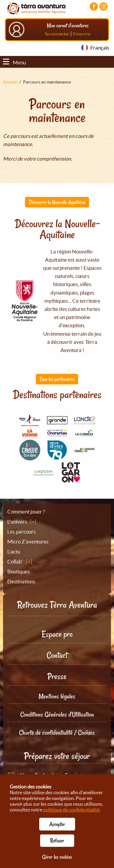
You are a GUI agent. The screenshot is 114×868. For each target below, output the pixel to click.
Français (100, 48)
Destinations (21, 581)
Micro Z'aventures (28, 542)
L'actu (14, 551)
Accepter (57, 824)
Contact (57, 655)
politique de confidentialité (71, 810)
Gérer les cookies (57, 857)
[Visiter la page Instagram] (104, 7)
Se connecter (57, 34)
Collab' (15, 561)
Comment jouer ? (26, 512)
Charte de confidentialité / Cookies (57, 733)
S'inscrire (81, 34)
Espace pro (57, 634)
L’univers (17, 522)
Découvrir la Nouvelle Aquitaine (57, 202)
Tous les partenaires (57, 379)
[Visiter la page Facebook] (94, 7)
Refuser (57, 840)
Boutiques (19, 571)
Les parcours (21, 532)
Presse (57, 676)
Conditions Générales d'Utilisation (57, 714)
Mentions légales (57, 696)
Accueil (10, 82)
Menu (14, 62)
